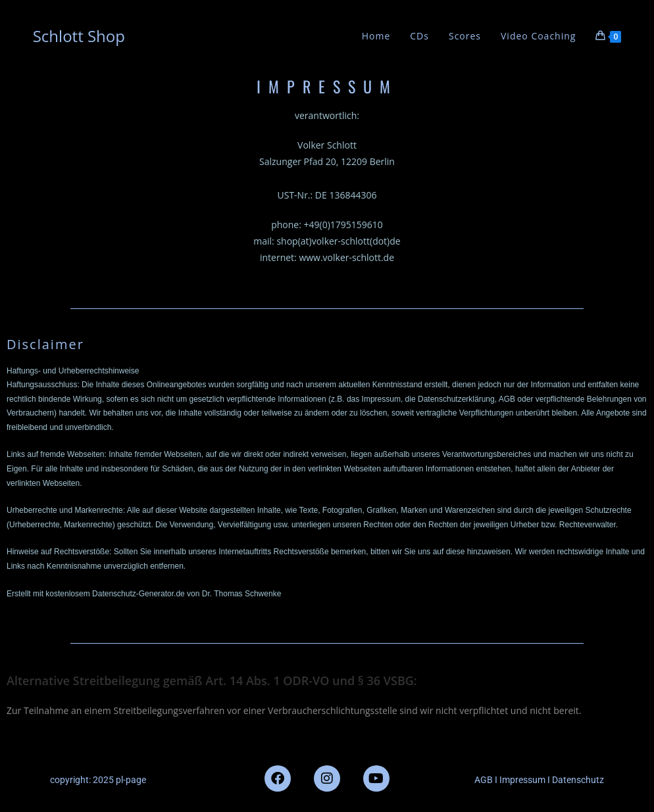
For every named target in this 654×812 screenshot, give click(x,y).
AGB (484, 780)
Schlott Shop (79, 36)
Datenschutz (578, 780)
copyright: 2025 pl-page (98, 780)
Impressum (521, 780)
